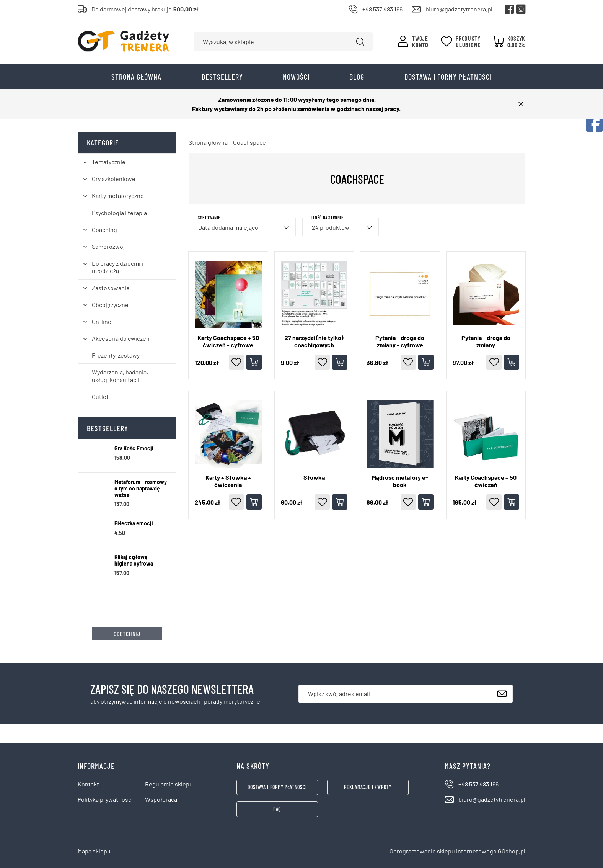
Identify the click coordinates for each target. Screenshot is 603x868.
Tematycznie (109, 162)
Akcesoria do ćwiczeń (121, 338)
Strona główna (136, 77)
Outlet (100, 396)
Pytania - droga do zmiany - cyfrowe (400, 341)
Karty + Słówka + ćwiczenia (228, 481)
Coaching (104, 230)
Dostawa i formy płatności (448, 77)
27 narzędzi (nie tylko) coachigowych (314, 341)
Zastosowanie (111, 288)
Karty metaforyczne (118, 195)
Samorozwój (108, 246)
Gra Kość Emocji (134, 448)
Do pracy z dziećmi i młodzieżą (117, 267)
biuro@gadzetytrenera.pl (459, 9)
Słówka (314, 477)
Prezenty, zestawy (116, 355)
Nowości (296, 77)
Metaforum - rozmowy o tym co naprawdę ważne (141, 489)
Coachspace (249, 142)
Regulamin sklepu (169, 784)
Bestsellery (222, 77)
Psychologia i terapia (119, 213)
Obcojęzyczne (110, 305)
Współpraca (161, 799)
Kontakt (88, 784)
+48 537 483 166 (382, 9)
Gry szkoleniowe (114, 179)
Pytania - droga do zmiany (486, 341)
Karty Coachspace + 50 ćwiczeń (486, 481)
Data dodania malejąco (228, 227)
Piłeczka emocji (134, 523)
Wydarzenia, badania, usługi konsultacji (120, 376)
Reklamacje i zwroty (368, 787)
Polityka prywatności (105, 799)
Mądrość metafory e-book (400, 481)
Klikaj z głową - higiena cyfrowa (134, 560)
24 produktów (331, 227)
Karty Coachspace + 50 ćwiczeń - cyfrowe (228, 341)
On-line (102, 321)
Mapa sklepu (94, 851)
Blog (357, 77)
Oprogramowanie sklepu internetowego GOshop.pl (457, 851)
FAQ (277, 809)
